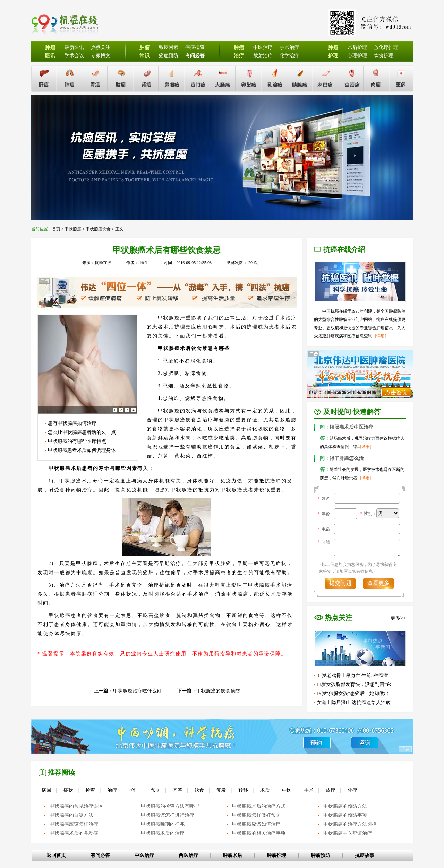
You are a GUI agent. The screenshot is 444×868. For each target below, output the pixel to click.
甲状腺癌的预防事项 (345, 815)
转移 (243, 790)
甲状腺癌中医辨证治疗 (348, 833)
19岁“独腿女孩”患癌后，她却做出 (353, 694)
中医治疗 (144, 855)
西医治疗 (188, 855)
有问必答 (100, 855)
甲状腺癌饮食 (98, 229)
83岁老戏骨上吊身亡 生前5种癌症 (353, 676)
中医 (287, 790)
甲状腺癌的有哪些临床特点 (77, 441)
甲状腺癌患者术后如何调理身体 (82, 450)
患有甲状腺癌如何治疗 (72, 423)
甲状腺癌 (73, 229)
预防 (156, 790)
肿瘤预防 (321, 855)
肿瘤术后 (232, 855)
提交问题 (340, 583)
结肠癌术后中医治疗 (347, 427)
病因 (46, 790)
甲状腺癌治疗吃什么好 (137, 691)
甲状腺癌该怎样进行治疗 (168, 815)
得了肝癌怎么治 (342, 458)
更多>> (398, 618)
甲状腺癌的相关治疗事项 (259, 833)
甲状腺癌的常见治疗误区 (76, 806)
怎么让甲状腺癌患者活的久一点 (82, 432)
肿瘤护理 (276, 855)
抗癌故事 (365, 855)
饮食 (199, 790)
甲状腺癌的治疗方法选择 (350, 824)
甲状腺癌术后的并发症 (74, 833)
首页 (56, 229)
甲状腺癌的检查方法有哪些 (170, 806)
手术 (309, 790)
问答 (178, 790)
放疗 (331, 790)
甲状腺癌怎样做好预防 (256, 815)
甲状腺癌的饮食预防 (218, 691)
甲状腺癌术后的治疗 (163, 833)
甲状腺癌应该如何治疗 (256, 824)
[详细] (381, 336)
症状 (68, 790)
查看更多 (378, 583)
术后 (265, 790)
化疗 (352, 790)
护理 (134, 790)
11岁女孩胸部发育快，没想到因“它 (354, 685)
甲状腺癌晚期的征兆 (163, 824)
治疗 (112, 790)
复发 (221, 790)
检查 (90, 790)
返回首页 (56, 855)
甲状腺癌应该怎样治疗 (74, 824)
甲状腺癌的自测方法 (71, 815)
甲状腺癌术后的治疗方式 (259, 806)
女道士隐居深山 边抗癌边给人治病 (354, 703)
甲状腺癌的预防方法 (345, 806)
